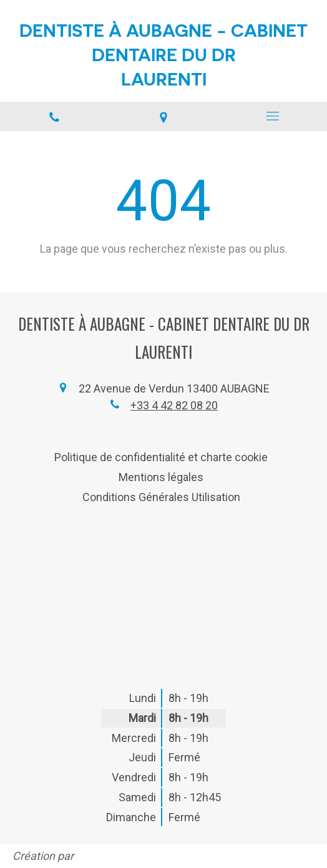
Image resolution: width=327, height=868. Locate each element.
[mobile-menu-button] (272, 116)
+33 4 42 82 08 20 (174, 405)
